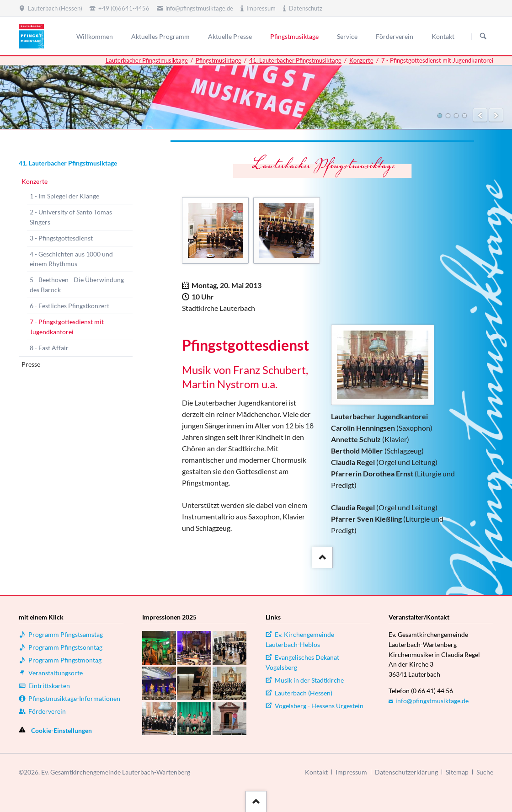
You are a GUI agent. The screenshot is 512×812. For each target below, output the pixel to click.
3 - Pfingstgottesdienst (61, 238)
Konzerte (361, 60)
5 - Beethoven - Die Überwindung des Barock (77, 285)
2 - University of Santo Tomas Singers (71, 217)
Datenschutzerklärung (406, 772)
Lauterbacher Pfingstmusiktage (147, 60)
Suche (485, 772)
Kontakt (316, 772)
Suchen (483, 37)
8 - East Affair (49, 348)
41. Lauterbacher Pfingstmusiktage (295, 60)
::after (321, 556)
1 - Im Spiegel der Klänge (64, 196)
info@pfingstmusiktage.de (432, 701)
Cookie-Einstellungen (61, 730)
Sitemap (457, 772)
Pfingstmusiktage (219, 60)
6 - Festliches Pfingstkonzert (69, 306)
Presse (31, 364)
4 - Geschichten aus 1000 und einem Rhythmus (71, 259)
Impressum (351, 772)
